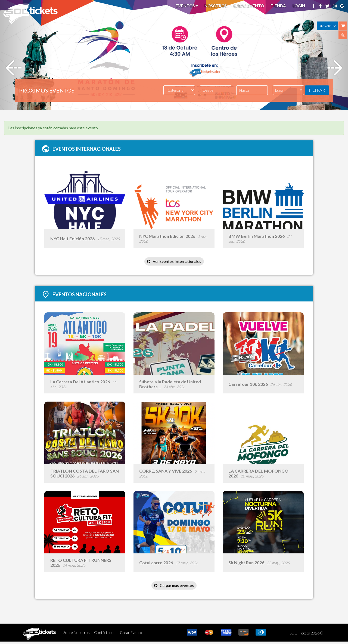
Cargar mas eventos (174, 588)
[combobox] (288, 90)
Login (299, 6)
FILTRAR (317, 90)
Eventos (187, 6)
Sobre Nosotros (77, 635)
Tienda (278, 6)
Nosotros (216, 6)
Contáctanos (105, 635)
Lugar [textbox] (280, 90)
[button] (26, 55)
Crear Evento (249, 6)
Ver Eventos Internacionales (174, 262)
